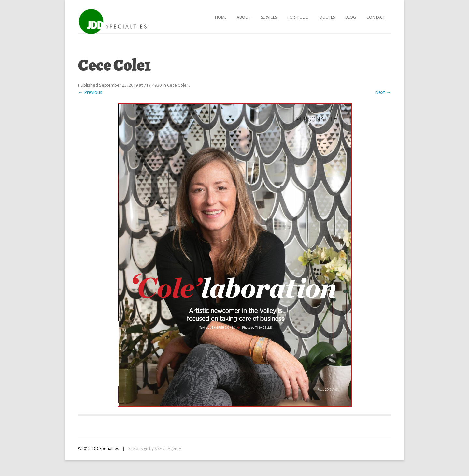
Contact (376, 17)
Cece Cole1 (178, 85)
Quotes (327, 17)
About (244, 17)
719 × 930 (153, 85)
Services (269, 17)
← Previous (90, 92)
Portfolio (298, 17)
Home (221, 17)
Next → (383, 92)
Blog (351, 17)
